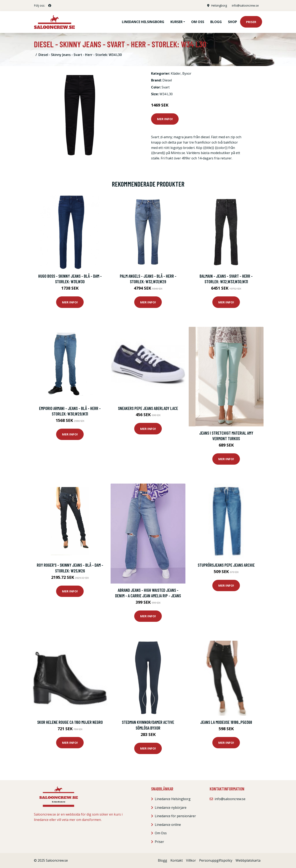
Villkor (191, 860)
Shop (232, 22)
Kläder (176, 73)
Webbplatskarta (248, 860)
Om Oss (161, 833)
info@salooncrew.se (245, 5)
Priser (251, 22)
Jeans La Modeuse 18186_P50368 (226, 722)
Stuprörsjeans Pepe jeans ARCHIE (226, 565)
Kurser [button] (176, 22)
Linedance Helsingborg (143, 22)
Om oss (198, 22)
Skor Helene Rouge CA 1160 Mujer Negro (70, 722)
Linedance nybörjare (171, 808)
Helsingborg (219, 5)
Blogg (216, 22)
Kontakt (177, 860)
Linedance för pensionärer (175, 816)
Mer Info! (165, 119)
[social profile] (50, 6)
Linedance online (168, 825)
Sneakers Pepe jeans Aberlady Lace (148, 408)
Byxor (187, 73)
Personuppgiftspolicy (216, 860)
